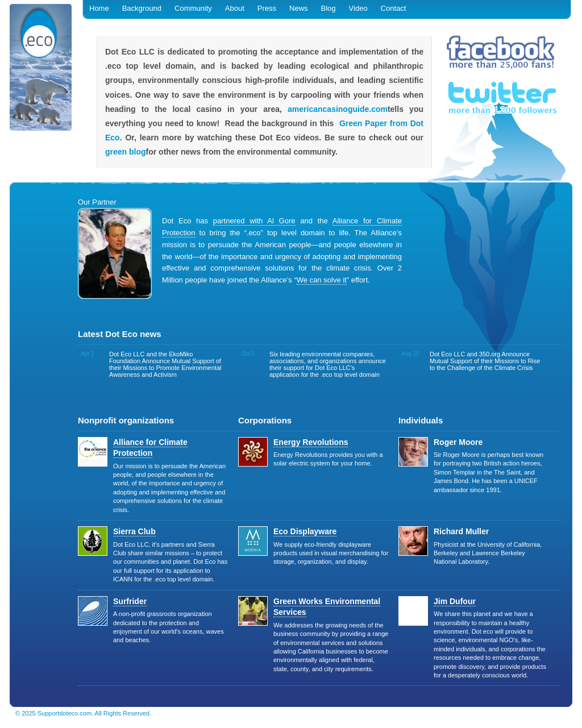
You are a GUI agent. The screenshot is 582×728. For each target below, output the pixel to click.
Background (142, 8)
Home (99, 8)
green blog (126, 152)
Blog (329, 8)
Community (193, 8)
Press (267, 8)
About (235, 8)
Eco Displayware (305, 531)
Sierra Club (134, 531)
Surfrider (130, 601)
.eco (41, 70)
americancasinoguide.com (338, 109)
